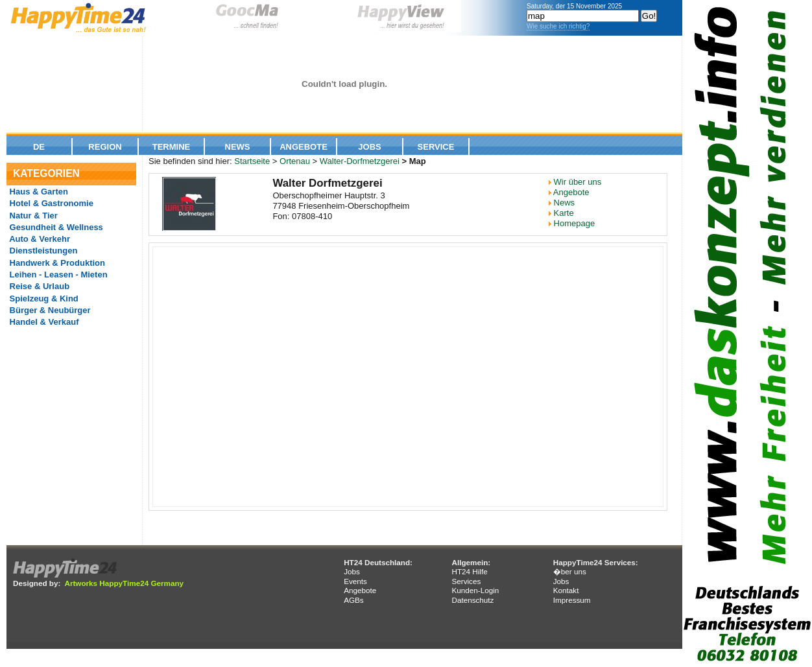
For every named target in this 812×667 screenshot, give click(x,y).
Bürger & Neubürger (49, 310)
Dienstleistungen (42, 251)
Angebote (304, 147)
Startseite (252, 161)
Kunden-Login (475, 590)
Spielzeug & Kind (43, 298)
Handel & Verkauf (43, 322)
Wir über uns (578, 182)
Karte (564, 213)
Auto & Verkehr (39, 239)
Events (355, 581)
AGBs (354, 600)
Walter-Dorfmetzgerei (360, 161)
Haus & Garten (38, 192)
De (39, 147)
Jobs (369, 147)
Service (436, 147)
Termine (172, 147)
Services (466, 581)
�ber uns (570, 571)
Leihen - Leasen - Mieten (57, 275)
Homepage (575, 223)
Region (105, 147)
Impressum (572, 600)
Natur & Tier (32, 216)
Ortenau (295, 161)
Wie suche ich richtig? (558, 26)
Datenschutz (472, 600)
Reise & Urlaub (38, 286)
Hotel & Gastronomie (50, 203)
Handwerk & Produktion (56, 263)
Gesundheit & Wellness (55, 227)
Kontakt (566, 590)
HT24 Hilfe (469, 571)
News (238, 147)
